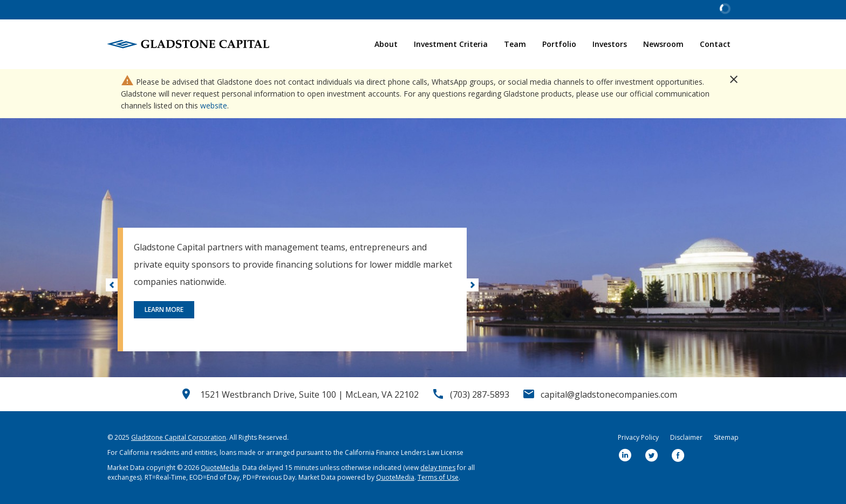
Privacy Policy (638, 437)
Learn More (164, 309)
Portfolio (559, 44)
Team (515, 44)
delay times (438, 468)
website (214, 105)
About (386, 44)
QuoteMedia (220, 468)
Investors (610, 44)
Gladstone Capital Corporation (179, 437)
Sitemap (726, 437)
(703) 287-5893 (480, 394)
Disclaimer (686, 437)
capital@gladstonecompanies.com (609, 394)
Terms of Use (438, 477)
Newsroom (663, 44)
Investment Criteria (451, 44)
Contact (715, 44)
